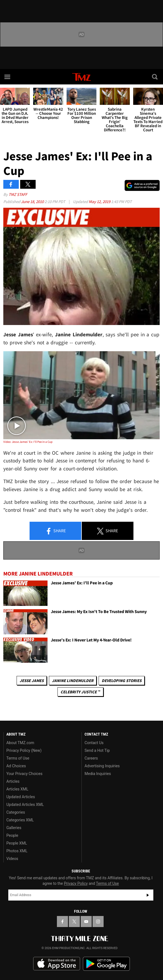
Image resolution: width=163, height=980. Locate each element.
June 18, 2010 (33, 202)
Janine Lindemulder (73, 681)
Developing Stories (122, 681)
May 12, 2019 (100, 202)
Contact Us (94, 743)
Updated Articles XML (25, 805)
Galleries (14, 828)
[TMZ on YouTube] (86, 922)
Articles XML (17, 789)
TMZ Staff (18, 194)
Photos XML (17, 851)
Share (56, 531)
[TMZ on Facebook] (62, 922)
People (12, 835)
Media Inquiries (98, 774)
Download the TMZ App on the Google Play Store (106, 964)
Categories (16, 812)
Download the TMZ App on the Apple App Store (57, 964)
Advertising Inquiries (102, 766)
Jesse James (32, 681)
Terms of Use (18, 758)
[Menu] (8, 77)
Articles (13, 781)
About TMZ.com (20, 743)
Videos (12, 859)
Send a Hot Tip (97, 750)
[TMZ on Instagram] (98, 922)
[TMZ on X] (74, 922)
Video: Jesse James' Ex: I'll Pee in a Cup (28, 442)
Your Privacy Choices (24, 774)
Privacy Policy (76, 883)
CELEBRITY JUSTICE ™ (80, 692)
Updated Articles (21, 797)
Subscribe (148, 895)
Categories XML (20, 820)
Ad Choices (16, 766)
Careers (91, 758)
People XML (17, 843)
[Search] (155, 77)
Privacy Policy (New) (24, 750)
